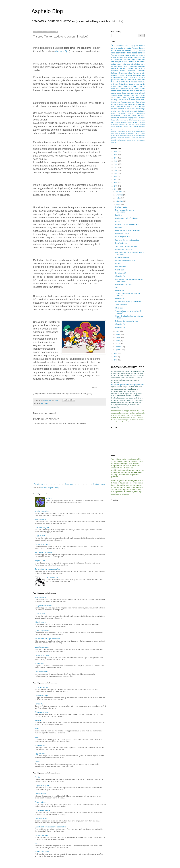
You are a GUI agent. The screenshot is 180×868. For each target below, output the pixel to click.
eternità (114, 140)
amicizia (127, 48)
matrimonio (129, 129)
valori (113, 127)
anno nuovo (116, 98)
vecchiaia (121, 138)
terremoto (125, 91)
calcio (129, 131)
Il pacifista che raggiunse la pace (127, 224)
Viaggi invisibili (40, 536)
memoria (120, 46)
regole (142, 89)
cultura (114, 64)
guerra (137, 84)
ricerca (114, 93)
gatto (126, 78)
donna (134, 57)
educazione (115, 60)
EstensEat (119, 228)
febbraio (119, 347)
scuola (118, 95)
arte (118, 89)
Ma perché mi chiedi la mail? (125, 261)
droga (138, 135)
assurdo (128, 138)
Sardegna (124, 102)
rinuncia (114, 142)
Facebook (141, 115)
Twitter (46, 403)
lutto (113, 107)
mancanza (121, 113)
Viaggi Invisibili (136, 60)
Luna (125, 109)
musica (125, 62)
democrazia (133, 82)
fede (113, 82)
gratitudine (115, 124)
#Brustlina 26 (120, 324)
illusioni (137, 91)
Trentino (114, 55)
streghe (114, 131)
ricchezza (136, 124)
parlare (114, 104)
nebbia (114, 91)
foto (132, 64)
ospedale (119, 107)
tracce (37, 737)
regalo (119, 64)
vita (127, 46)
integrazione (140, 104)
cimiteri (131, 62)
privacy (127, 135)
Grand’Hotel (119, 270)
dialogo (135, 50)
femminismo (140, 98)
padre (143, 140)
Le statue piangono (42, 528)
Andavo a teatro (41, 802)
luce (130, 124)
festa (129, 53)
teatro (119, 93)
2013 (116, 354)
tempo (142, 48)
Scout (117, 287)
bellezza (114, 73)
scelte (120, 48)
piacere (130, 113)
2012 (116, 357)
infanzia (124, 80)
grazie (142, 73)
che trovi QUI (62, 51)
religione (114, 75)
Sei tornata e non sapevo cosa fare (47, 569)
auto (136, 68)
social (143, 95)
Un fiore (49, 498)
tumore (139, 140)
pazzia (142, 84)
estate (137, 102)
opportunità (134, 111)
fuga (130, 127)
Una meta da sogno (42, 696)
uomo (131, 89)
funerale (129, 140)
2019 (116, 174)
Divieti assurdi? (121, 273)
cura (125, 86)
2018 (116, 177)
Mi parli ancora (40, 561)
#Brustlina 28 (120, 276)
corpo (122, 129)
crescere (114, 109)
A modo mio (39, 664)
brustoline (122, 75)
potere (118, 82)
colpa (125, 98)
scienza (142, 68)
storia (138, 55)
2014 (116, 189)
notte (143, 100)
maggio (118, 337)
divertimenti (125, 111)
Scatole (38, 762)
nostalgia (141, 82)
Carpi (131, 84)
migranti (142, 93)
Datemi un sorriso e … (43, 544)
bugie (118, 129)
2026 (116, 152)
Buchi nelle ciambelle (43, 810)
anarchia (124, 131)
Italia (117, 120)
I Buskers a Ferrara (122, 234)
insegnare (131, 133)
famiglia (118, 62)
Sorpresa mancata (42, 687)
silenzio (142, 124)
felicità (114, 68)
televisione (124, 89)
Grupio (118, 221)
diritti (130, 57)
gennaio (119, 350)
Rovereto (136, 73)
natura (114, 66)
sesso (142, 62)
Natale (136, 66)
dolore (124, 53)
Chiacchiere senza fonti (124, 284)
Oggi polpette (40, 754)
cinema (123, 71)
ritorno (143, 131)
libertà (139, 80)
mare (143, 64)
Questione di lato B (42, 819)
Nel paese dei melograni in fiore (126, 321)
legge (113, 120)
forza (131, 91)
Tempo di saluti (40, 519)
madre (119, 140)
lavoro (127, 55)
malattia (133, 55)
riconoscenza (140, 113)
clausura (142, 138)
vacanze (127, 60)
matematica (133, 78)
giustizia (137, 64)
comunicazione (117, 78)
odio (118, 135)
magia (143, 133)
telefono (121, 73)
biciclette (132, 104)
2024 (116, 158)
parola (129, 80)
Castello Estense (121, 122)
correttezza (128, 107)
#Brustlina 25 (120, 327)
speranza (115, 71)
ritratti (126, 57)
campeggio (131, 118)
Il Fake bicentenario (122, 257)
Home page (69, 484)
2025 (116, 155)
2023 (116, 161)
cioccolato (135, 138)
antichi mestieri (133, 122)
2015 (116, 186)
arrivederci (141, 57)
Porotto (136, 89)
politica (114, 57)
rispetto (137, 95)
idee (116, 133)
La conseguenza (52, 577)
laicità (137, 133)
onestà (113, 111)
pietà (134, 115)
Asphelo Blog (47, 11)
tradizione (141, 111)
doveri (142, 91)
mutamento (126, 64)
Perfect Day (39, 704)
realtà (135, 86)
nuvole (135, 129)
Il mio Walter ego (121, 243)
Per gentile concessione (44, 552)
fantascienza (124, 84)
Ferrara (135, 48)
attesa (135, 53)
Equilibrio (118, 215)
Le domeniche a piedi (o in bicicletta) (128, 302)
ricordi (142, 46)
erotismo (142, 122)
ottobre (118, 198)
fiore (119, 80)
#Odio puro (119, 308)
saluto (113, 95)
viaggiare (134, 46)
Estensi (142, 107)
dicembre (119, 192)
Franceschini (115, 118)
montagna (115, 100)
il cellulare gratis (121, 207)
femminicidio (136, 131)
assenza (120, 50)
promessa (141, 120)
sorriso (142, 50)
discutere (139, 109)
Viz (113, 45)
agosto (118, 204)
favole (137, 62)
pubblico (114, 135)
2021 (116, 167)
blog (137, 93)
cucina (120, 86)
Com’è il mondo (41, 794)
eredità (142, 135)
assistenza (124, 118)
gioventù (135, 127)
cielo (137, 118)
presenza (121, 55)
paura (125, 68)
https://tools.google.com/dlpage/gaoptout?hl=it (128, 385)
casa (113, 53)
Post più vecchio (99, 484)
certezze (124, 140)
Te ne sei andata (121, 305)
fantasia (136, 75)
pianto (113, 129)
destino (142, 66)
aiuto (129, 93)
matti (37, 729)
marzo (118, 344)
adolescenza (131, 109)
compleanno (126, 95)
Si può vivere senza (42, 712)
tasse (113, 89)
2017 (116, 180)
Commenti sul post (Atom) (49, 488)
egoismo (131, 98)
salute (134, 80)
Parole (37, 777)
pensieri (141, 53)
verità (119, 111)
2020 (116, 170)
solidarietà (132, 71)
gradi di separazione (42, 511)
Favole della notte (41, 672)
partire (120, 109)
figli (143, 109)
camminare (126, 115)
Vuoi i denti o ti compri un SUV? (126, 246)
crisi (113, 62)
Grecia (124, 93)
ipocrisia (142, 127)
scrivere (142, 78)
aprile (118, 341)
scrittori (114, 86)
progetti (131, 68)
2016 (116, 183)
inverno (134, 140)
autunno (133, 135)
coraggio (142, 118)
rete (42, 403)
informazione (123, 124)
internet (135, 120)
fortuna (142, 102)
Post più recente (40, 484)
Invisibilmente (40, 745)
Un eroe (118, 264)
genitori (142, 75)
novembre (119, 195)
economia (141, 71)
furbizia (129, 120)
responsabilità (122, 104)
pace (136, 107)
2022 (116, 164)
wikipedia (119, 127)
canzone (131, 102)
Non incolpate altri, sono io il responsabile (125, 211)
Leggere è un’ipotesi (42, 786)
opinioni (131, 66)
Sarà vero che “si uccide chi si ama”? (128, 231)
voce (133, 93)
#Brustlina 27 (120, 299)
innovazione (123, 133)
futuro (143, 55)
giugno (118, 334)
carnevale (123, 120)
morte (114, 50)
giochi (130, 86)
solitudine (115, 84)
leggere (120, 68)
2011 (116, 360)
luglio (118, 331)
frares (138, 100)
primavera (141, 129)
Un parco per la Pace (123, 237)
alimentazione (116, 115)
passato (114, 80)
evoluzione (131, 100)
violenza (142, 86)
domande (120, 57)
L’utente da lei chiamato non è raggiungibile (50, 827)
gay (112, 133)
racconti (128, 50)
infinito (114, 102)
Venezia (38, 720)
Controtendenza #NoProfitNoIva (127, 218)
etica (132, 95)
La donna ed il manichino (124, 249)
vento (113, 113)
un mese (123, 100)
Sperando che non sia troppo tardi (127, 240)
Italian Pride (119, 290)
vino (113, 122)
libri (143, 60)
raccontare (128, 73)
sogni (118, 53)
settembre (119, 201)
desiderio (129, 75)
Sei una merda (120, 267)
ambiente (124, 82)
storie (119, 91)
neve (118, 102)
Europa (125, 127)
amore (114, 48)
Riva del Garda (122, 66)
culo (143, 80)
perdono (114, 138)
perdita (123, 135)
